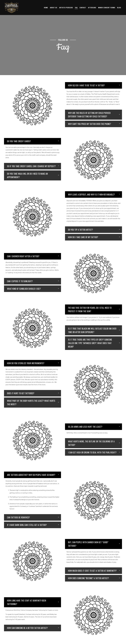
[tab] (93, 85)
